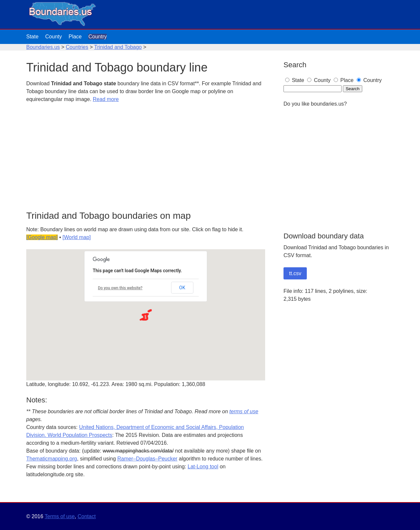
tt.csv (295, 273)
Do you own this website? (120, 288)
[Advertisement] (146, 157)
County (54, 37)
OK (182, 288)
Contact (86, 516)
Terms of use (60, 516)
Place (75, 37)
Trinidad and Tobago (118, 47)
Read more (106, 99)
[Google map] (42, 237)
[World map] (77, 237)
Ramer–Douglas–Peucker (147, 459)
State (32, 37)
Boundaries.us (43, 47)
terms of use (244, 411)
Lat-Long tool (203, 467)
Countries (77, 47)
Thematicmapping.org (52, 459)
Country (97, 37)
